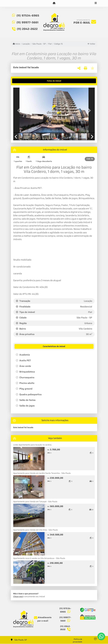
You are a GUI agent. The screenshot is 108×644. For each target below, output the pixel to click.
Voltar (91, 44)
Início (16, 44)
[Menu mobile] (54, 3)
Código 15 (58, 44)
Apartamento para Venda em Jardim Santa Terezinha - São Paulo (42, 473)
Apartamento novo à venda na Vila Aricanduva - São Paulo (39, 558)
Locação (26, 44)
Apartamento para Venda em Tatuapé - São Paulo (35, 502)
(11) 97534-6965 (28, 15)
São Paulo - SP (39, 44)
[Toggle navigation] (96, 3)
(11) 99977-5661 (27, 22)
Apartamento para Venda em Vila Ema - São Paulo (35, 530)
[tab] (21, 81)
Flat (50, 44)
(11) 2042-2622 (27, 29)
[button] (19, 111)
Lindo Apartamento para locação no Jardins (32, 445)
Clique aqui (18, 597)
